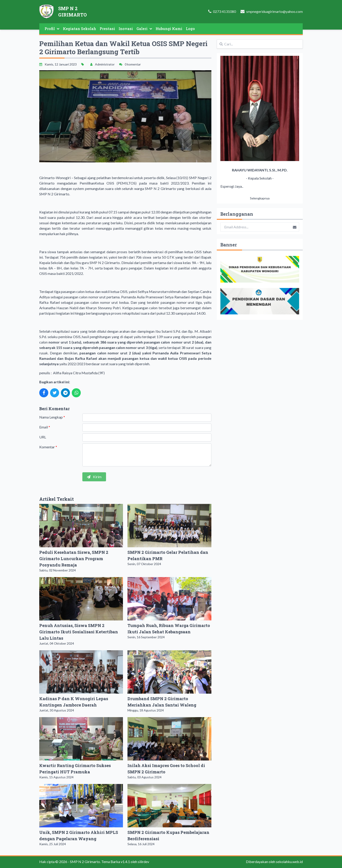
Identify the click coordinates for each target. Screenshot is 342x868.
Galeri (144, 29)
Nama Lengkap (52, 417)
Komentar (48, 447)
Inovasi (126, 29)
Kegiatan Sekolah (80, 29)
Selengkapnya (260, 198)
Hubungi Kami (169, 29)
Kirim (94, 477)
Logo (190, 29)
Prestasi (107, 29)
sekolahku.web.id (289, 862)
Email (45, 427)
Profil (52, 29)
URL (43, 437)
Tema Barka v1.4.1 (116, 862)
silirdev (143, 862)
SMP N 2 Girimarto (85, 862)
